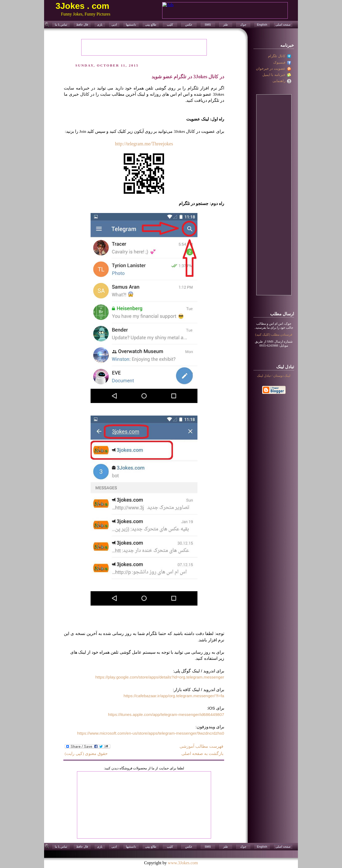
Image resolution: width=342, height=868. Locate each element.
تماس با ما (61, 25)
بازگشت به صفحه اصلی (202, 753)
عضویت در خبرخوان (274, 69)
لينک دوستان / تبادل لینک (274, 376)
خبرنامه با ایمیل (277, 75)
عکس (189, 25)
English (262, 25)
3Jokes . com (82, 6)
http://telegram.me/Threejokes (144, 144)
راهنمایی (282, 81)
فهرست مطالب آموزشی (201, 746)
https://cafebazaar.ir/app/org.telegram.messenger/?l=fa (174, 696)
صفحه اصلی (283, 25)
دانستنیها (131, 25)
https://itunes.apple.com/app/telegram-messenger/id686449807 (166, 714)
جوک (243, 25)
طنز (226, 25)
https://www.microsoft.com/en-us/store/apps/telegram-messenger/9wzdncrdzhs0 (151, 733)
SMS (208, 25)
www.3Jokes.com (183, 863)
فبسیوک (282, 62)
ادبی (114, 25)
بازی (100, 25)
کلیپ (170, 25)
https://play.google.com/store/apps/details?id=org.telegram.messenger (160, 677)
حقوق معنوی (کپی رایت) (86, 753)
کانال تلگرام (280, 56)
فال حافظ (82, 25)
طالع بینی (151, 25)
